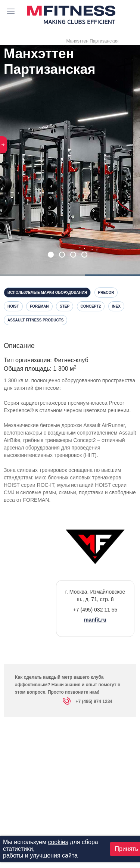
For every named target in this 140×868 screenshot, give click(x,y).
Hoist (13, 306)
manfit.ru (95, 620)
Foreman (39, 306)
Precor (106, 293)
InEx (116, 306)
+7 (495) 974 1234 (88, 702)
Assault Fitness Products (35, 320)
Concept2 (91, 306)
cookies (58, 842)
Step (65, 306)
